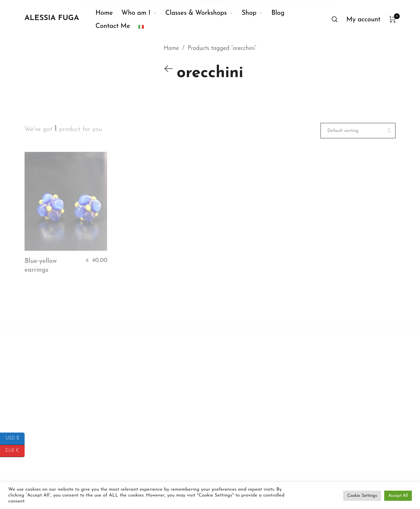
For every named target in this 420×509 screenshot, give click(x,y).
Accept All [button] (398, 496)
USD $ (15, 439)
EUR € (15, 451)
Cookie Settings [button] (362, 496)
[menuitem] (108, 13)
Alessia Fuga (52, 18)
